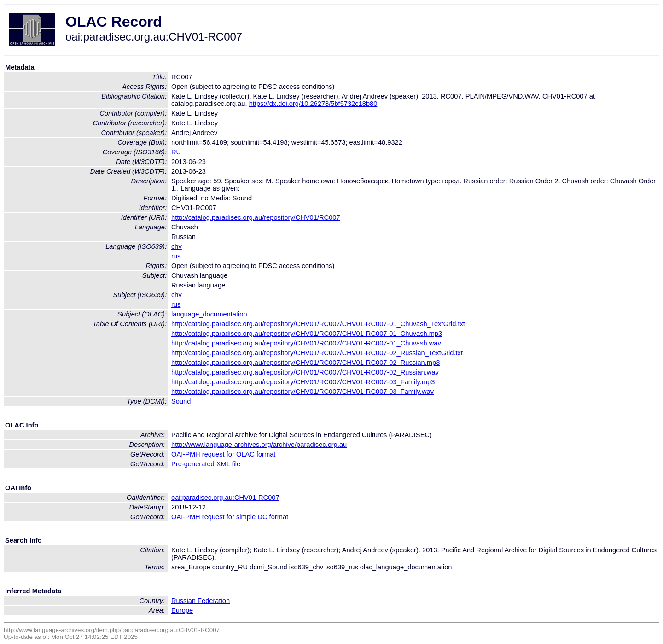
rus (176, 256)
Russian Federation (201, 601)
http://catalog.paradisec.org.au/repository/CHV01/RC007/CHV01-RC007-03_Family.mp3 (303, 382)
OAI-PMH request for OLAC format (223, 454)
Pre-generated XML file (206, 464)
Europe (182, 610)
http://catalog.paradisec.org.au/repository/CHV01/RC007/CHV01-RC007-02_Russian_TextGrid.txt (317, 353)
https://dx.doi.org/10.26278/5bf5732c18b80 (313, 104)
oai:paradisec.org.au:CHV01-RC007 (225, 498)
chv (177, 246)
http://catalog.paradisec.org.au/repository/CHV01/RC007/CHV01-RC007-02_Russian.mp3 (305, 363)
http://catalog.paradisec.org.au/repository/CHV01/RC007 (256, 217)
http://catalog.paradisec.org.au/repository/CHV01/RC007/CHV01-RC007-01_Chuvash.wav (306, 343)
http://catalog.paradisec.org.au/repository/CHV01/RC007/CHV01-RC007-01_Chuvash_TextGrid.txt (318, 324)
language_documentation (209, 314)
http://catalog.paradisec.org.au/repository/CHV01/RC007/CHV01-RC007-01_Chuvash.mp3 (307, 334)
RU (176, 152)
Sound (181, 401)
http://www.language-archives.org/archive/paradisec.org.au (259, 445)
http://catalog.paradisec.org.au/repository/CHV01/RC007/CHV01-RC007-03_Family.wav (302, 392)
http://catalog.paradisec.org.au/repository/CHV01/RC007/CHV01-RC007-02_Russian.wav (305, 372)
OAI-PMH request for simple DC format (230, 517)
